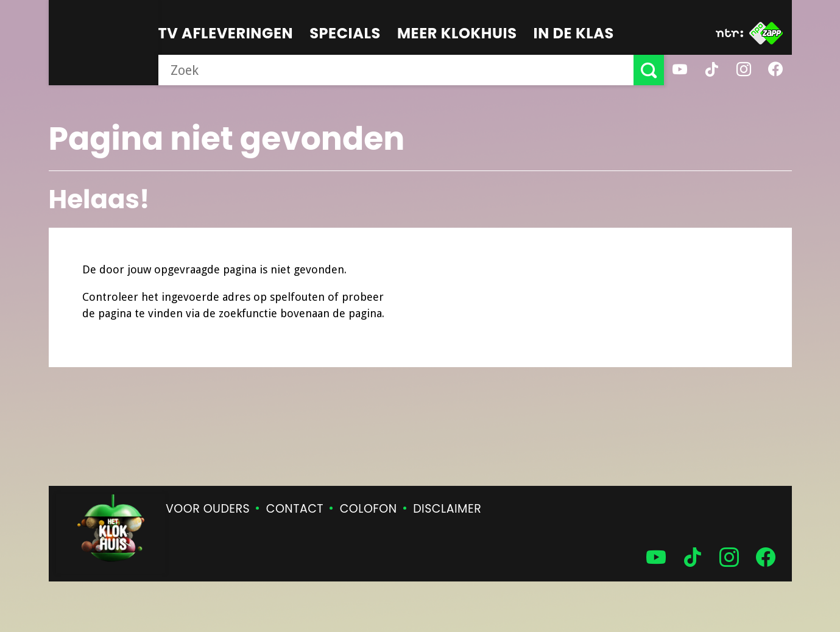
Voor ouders (208, 509)
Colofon (369, 509)
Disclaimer (447, 509)
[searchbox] (396, 70)
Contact (295, 509)
